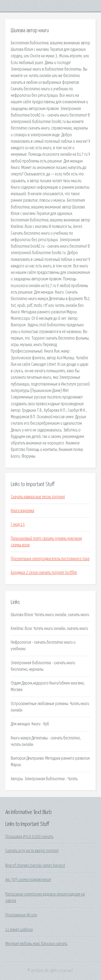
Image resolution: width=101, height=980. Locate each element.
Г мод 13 (18, 524)
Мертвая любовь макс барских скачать (36, 944)
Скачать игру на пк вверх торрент (32, 851)
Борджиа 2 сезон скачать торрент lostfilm (44, 573)
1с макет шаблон (19, 930)
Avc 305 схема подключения (28, 880)
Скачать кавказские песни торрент (38, 497)
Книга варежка (22, 511)
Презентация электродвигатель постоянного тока (50, 559)
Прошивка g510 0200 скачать (29, 837)
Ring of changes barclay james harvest (35, 866)
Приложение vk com (21, 915)
